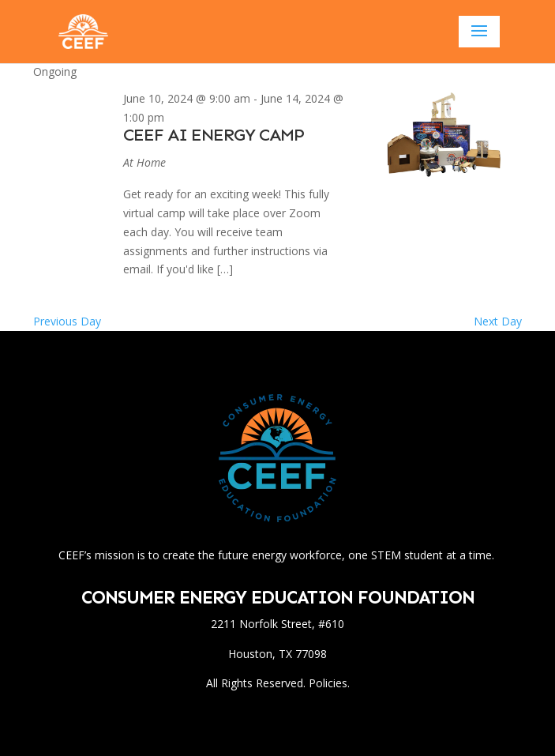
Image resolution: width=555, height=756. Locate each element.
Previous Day (67, 321)
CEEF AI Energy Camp (214, 135)
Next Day (498, 321)
